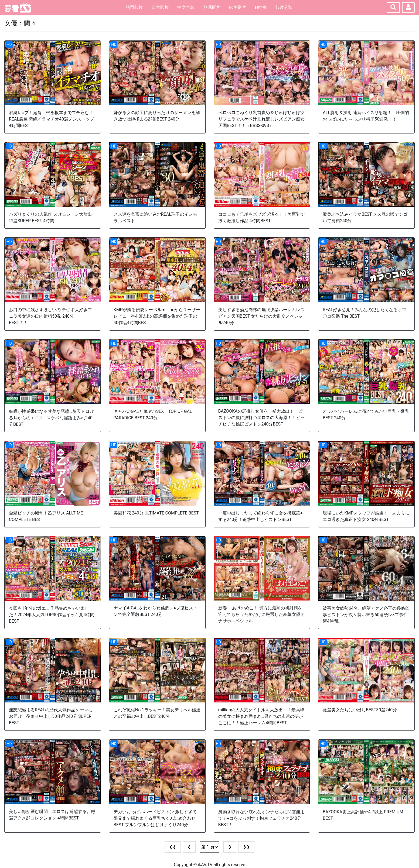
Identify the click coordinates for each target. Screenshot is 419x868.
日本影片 (160, 7)
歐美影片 (238, 7)
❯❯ (246, 847)
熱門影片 (134, 7)
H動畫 (261, 7)
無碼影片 (212, 7)
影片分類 (284, 7)
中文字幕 (186, 7)
